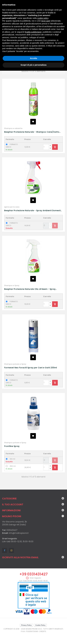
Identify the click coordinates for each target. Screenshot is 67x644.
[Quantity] (46, 147)
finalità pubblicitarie (33, 32)
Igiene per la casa (12, 207)
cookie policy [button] (43, 18)
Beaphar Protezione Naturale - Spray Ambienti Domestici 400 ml (33, 211)
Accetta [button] (34, 58)
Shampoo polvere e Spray (15, 364)
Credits (43, 631)
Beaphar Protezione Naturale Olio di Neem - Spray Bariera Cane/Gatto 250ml (30, 289)
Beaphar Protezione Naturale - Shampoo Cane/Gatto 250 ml (32, 132)
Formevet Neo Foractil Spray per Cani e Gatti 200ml (31, 368)
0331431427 (12, 530)
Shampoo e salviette (13, 128)
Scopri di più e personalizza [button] (33, 65)
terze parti (46, 21)
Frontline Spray (12, 446)
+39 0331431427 (34, 574)
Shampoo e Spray (12, 285)
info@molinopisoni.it (19, 533)
